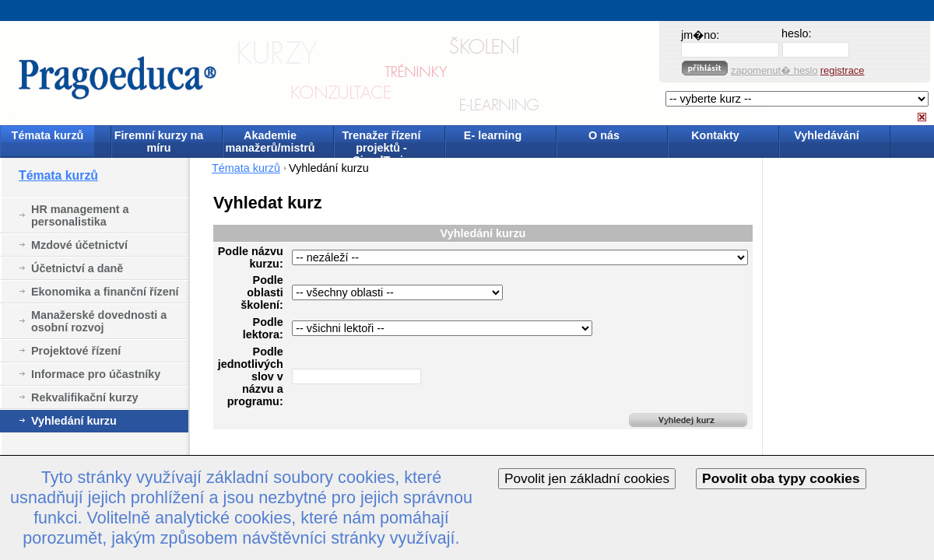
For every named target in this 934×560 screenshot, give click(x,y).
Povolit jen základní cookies (587, 478)
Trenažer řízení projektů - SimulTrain (382, 143)
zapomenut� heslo (774, 70)
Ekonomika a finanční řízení (105, 292)
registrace (843, 70)
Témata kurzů (48, 135)
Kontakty (715, 135)
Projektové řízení (76, 351)
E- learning (493, 135)
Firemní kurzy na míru (159, 142)
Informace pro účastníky (96, 374)
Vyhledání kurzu (74, 421)
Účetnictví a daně (77, 268)
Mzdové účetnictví (79, 245)
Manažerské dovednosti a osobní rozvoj (99, 321)
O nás (604, 135)
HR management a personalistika (80, 215)
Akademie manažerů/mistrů (270, 142)
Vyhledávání (826, 135)
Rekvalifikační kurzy (85, 397)
